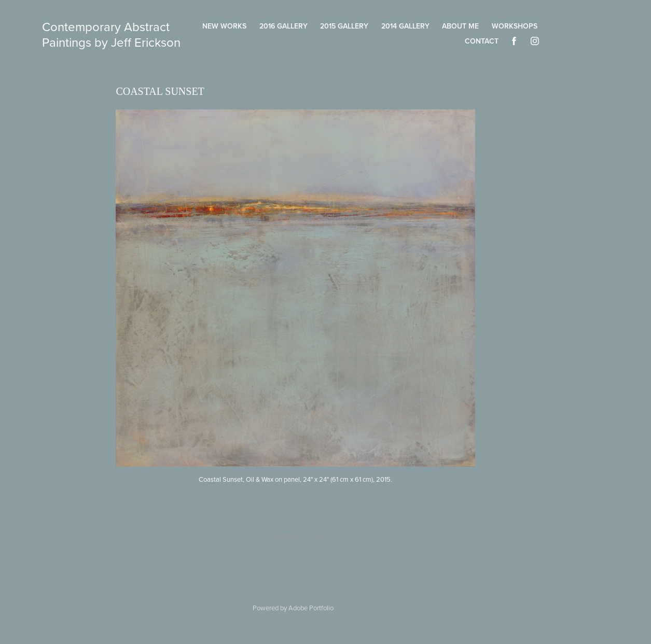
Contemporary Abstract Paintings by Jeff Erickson (111, 34)
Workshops (515, 26)
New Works (224, 26)
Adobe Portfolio (311, 608)
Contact (482, 41)
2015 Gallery (344, 26)
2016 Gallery (283, 26)
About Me (460, 26)
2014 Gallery (405, 26)
